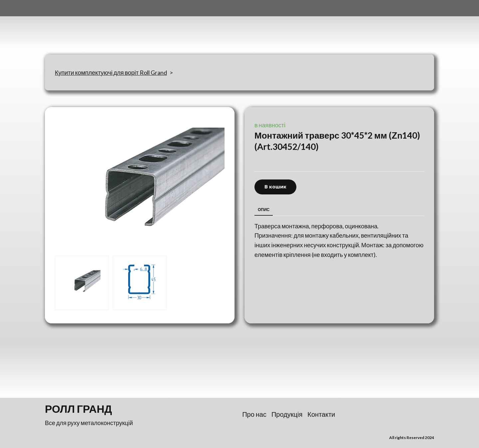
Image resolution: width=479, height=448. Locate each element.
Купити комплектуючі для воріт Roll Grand (111, 72)
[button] (275, 187)
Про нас (254, 414)
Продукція (287, 414)
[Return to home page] (78, 27)
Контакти (321, 414)
